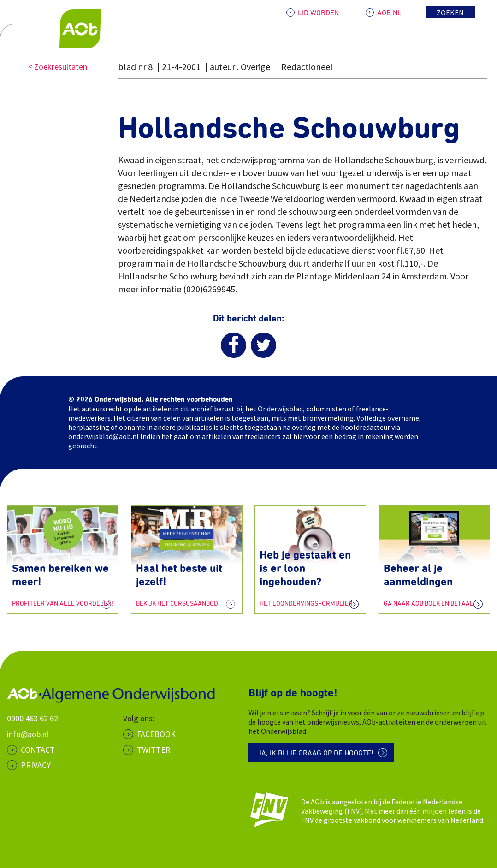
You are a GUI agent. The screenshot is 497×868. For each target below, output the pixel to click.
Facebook (156, 734)
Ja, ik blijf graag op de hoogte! (316, 753)
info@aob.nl (28, 734)
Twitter (154, 750)
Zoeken (450, 12)
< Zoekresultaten (58, 67)
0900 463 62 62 (33, 718)
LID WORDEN (318, 13)
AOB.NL (389, 13)
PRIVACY (36, 765)
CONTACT (38, 750)
